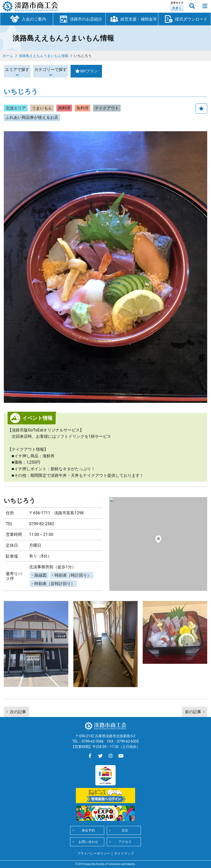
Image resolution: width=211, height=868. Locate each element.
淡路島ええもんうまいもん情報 (44, 56)
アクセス (125, 842)
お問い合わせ (88, 842)
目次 (125, 830)
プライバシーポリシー (94, 853)
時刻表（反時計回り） (55, 584)
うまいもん (42, 108)
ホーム (8, 56)
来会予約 (88, 830)
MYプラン (127, 71)
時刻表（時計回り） (73, 575)
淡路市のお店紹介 (79, 19)
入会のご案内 (27, 18)
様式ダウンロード (185, 19)
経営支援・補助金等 (132, 19)
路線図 (40, 575)
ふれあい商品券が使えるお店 (32, 117)
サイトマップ (124, 853)
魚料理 (82, 108)
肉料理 (64, 108)
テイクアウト (107, 108)
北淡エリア (16, 108)
